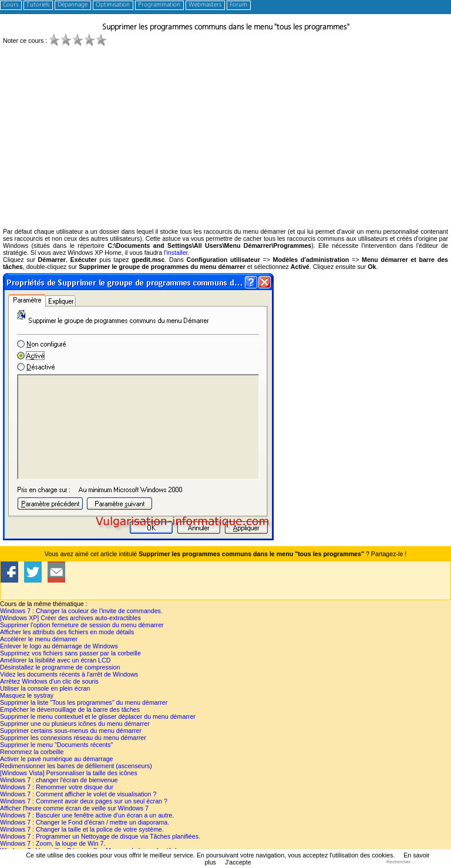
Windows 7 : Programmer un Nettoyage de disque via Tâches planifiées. (100, 836)
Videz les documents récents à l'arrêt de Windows (69, 674)
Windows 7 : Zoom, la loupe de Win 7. (53, 843)
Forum (238, 5)
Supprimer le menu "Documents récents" (56, 745)
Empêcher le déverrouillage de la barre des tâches (70, 709)
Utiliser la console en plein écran (45, 688)
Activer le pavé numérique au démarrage (57, 759)
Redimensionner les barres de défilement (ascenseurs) (76, 766)
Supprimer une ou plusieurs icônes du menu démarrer (75, 724)
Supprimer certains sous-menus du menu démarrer (71, 731)
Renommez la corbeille (32, 752)
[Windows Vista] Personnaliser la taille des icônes (69, 773)
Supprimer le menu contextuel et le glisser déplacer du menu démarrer (98, 716)
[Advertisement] (225, 140)
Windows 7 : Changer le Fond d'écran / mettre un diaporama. (85, 822)
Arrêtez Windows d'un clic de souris (49, 681)
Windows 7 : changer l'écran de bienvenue (59, 780)
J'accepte (238, 862)
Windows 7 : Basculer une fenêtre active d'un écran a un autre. (87, 815)
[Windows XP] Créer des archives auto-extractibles (70, 618)
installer (177, 253)
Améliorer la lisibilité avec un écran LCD (55, 660)
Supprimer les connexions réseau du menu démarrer (73, 738)
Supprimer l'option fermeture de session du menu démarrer (82, 625)
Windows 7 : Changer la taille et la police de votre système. (82, 829)
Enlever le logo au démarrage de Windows (59, 646)
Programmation (159, 5)
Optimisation (113, 5)
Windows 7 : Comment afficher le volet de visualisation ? (78, 794)
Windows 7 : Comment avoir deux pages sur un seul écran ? (84, 801)
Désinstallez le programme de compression (60, 667)
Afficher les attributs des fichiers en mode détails (67, 632)
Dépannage (73, 5)
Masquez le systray (27, 695)
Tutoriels (38, 5)
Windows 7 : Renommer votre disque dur (57, 787)
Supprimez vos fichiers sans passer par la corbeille (70, 653)
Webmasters (205, 5)
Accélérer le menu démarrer (39, 639)
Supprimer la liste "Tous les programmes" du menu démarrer (84, 702)
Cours (11, 5)
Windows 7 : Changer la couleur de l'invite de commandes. (81, 611)
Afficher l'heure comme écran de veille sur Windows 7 (74, 808)
